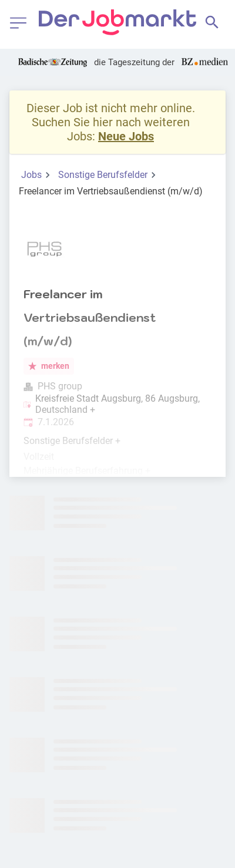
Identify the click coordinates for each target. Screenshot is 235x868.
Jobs (31, 175)
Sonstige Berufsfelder (103, 175)
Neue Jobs (126, 136)
